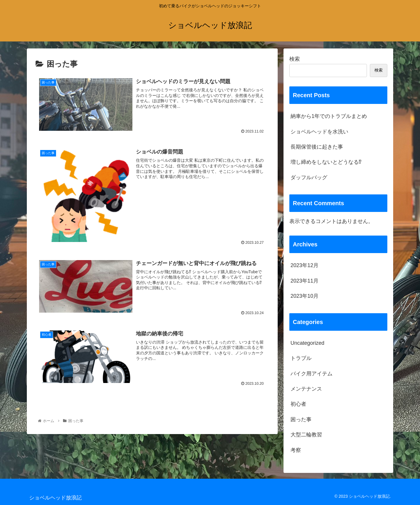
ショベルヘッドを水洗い (319, 132)
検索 (295, 59)
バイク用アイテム (311, 374)
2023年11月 (304, 281)
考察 (296, 450)
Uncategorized (307, 343)
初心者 (298, 404)
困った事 (301, 419)
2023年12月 (304, 265)
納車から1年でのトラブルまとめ (329, 116)
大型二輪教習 (306, 435)
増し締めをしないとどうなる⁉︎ (326, 162)
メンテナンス (306, 389)
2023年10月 (304, 296)
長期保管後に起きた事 (317, 147)
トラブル (301, 358)
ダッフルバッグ (309, 177)
